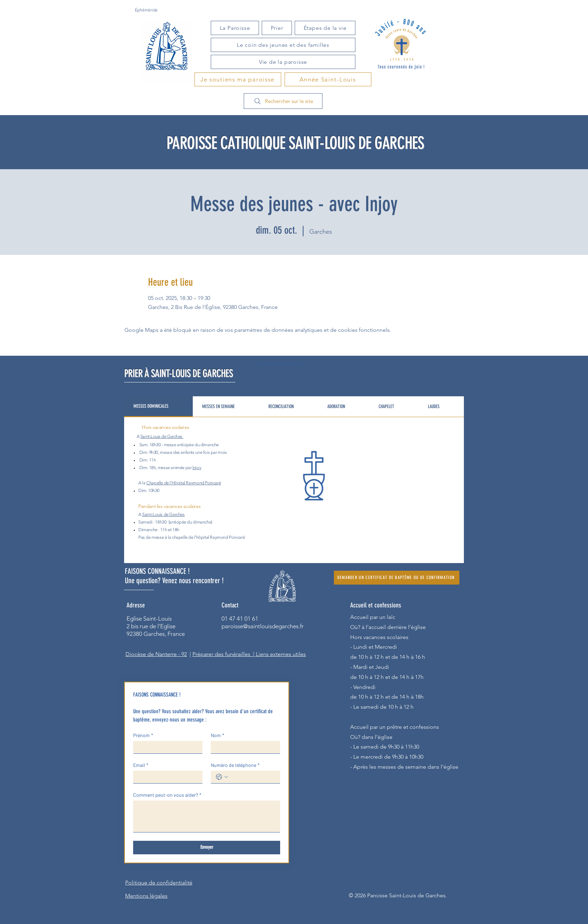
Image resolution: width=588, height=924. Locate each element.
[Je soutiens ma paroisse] (238, 79)
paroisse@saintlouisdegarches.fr (263, 626)
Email (141, 765)
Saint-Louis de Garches (161, 436)
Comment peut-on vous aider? (167, 795)
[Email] (166, 777)
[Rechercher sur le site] (283, 101)
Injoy (197, 468)
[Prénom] (166, 747)
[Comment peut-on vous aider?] (207, 816)
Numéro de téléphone (235, 765)
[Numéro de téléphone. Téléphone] (252, 777)
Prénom (143, 735)
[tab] (158, 407)
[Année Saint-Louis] (328, 79)
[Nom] (243, 747)
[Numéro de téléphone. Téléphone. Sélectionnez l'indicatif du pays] (222, 777)
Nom (218, 735)
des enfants (184, 452)
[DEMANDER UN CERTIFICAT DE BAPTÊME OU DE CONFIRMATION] (397, 578)
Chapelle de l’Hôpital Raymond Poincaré (184, 483)
